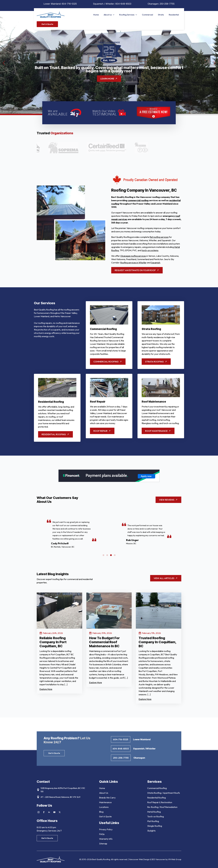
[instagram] (39, 812)
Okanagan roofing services (133, 256)
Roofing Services (127, 15)
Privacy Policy (106, 829)
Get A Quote (105, 816)
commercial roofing (138, 200)
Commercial (147, 15)
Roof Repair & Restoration (160, 802)
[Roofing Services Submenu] (137, 15)
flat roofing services (159, 237)
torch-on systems (150, 250)
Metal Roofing (154, 812)
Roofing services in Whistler (133, 263)
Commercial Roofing (157, 788)
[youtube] (54, 812)
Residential (174, 15)
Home (96, 15)
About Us (104, 793)
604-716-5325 (69, 4)
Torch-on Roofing (156, 816)
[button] (4, 63)
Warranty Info (106, 839)
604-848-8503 (123, 4)
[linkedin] (49, 812)
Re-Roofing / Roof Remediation (162, 807)
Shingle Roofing (155, 826)
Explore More (46, 689)
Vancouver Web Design (139, 859)
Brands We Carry (107, 798)
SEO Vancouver (158, 859)
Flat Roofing (153, 821)
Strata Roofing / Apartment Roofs (164, 793)
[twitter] (60, 812)
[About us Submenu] (114, 15)
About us (108, 15)
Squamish (156, 263)
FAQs (102, 834)
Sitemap (103, 844)
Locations (104, 807)
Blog (101, 812)
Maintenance (105, 802)
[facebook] (44, 812)
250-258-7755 (167, 4)
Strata (161, 15)
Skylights (151, 831)
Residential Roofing (156, 798)
